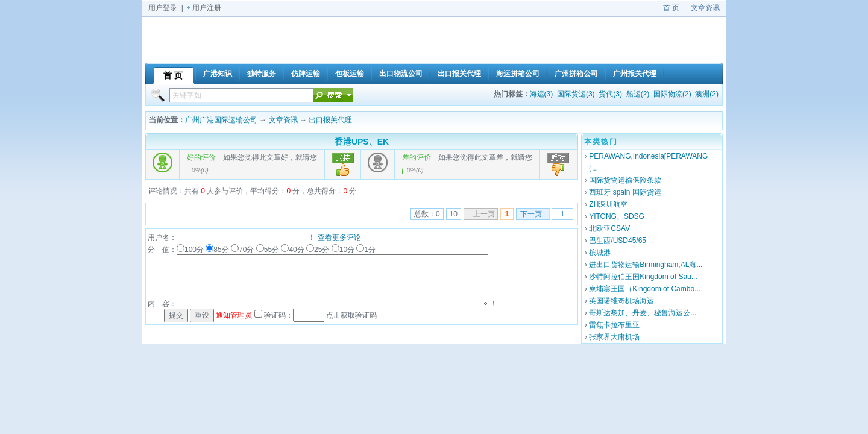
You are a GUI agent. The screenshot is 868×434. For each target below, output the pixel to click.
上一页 (484, 214)
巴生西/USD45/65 (618, 241)
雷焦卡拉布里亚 (614, 325)
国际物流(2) (672, 94)
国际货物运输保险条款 (625, 180)
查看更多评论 (339, 237)
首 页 (671, 8)
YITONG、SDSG (617, 216)
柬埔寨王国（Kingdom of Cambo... (645, 289)
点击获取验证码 (351, 315)
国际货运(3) (576, 94)
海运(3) (542, 94)
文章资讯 (705, 8)
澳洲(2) (707, 94)
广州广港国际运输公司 (221, 120)
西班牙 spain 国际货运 (625, 192)
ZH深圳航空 (608, 204)
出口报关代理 (330, 120)
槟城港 (600, 253)
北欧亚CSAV (609, 228)
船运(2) (638, 94)
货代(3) (610, 94)
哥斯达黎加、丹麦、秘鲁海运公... (643, 313)
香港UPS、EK (362, 142)
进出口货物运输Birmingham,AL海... (646, 265)
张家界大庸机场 (614, 337)
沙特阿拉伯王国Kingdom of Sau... (643, 277)
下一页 (531, 214)
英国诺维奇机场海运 (621, 301)
